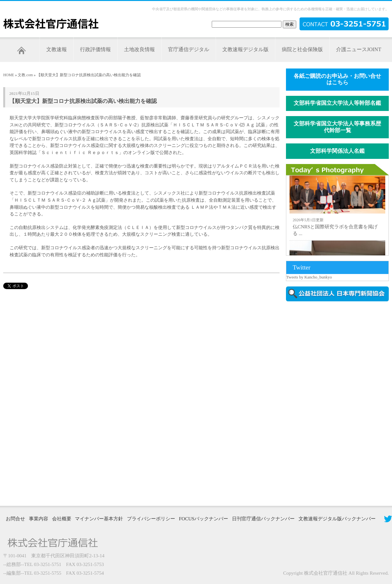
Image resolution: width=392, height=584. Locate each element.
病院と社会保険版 (302, 49)
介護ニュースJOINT (359, 49)
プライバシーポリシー (151, 519)
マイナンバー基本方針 (99, 519)
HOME (9, 75)
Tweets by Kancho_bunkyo (309, 277)
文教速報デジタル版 (245, 49)
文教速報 (57, 49)
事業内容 (39, 519)
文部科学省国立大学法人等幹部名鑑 (337, 103)
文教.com (25, 75)
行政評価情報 (95, 49)
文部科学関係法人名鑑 (337, 151)
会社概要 (62, 519)
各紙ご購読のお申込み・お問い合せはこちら (337, 79)
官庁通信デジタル (189, 49)
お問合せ (15, 519)
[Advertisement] (309, 403)
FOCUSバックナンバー (204, 519)
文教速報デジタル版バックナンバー (337, 519)
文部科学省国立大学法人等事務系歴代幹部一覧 (337, 127)
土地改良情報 (139, 49)
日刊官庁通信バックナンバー (263, 519)
